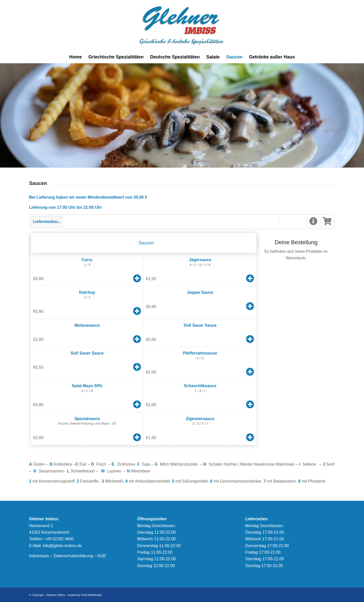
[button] (313, 222)
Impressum (39, 556)
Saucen (146, 243)
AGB (101, 556)
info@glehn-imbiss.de (62, 546)
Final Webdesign (92, 595)
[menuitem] (76, 57)
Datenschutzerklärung (73, 556)
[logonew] (182, 25)
